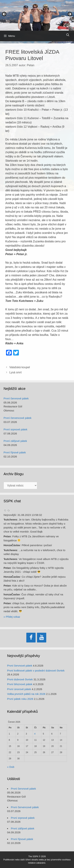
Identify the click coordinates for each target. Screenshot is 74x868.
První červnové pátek (16, 398)
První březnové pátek (20, 684)
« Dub (11, 767)
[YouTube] (42, 638)
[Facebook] (31, 638)
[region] (37, 15)
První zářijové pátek (15, 441)
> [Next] (70, 14)
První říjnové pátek (15, 452)
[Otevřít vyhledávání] (68, 35)
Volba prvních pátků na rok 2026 (26, 694)
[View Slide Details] (37, 15)
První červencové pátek (18, 418)
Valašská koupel (20, 367)
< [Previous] (4, 14)
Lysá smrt (16, 372)
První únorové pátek (19, 689)
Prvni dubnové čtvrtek (20, 679)
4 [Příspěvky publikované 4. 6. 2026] (35, 734)
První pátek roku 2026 (20, 699)
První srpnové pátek (15, 429)
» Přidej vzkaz (12, 617)
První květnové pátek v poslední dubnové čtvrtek (36, 671)
